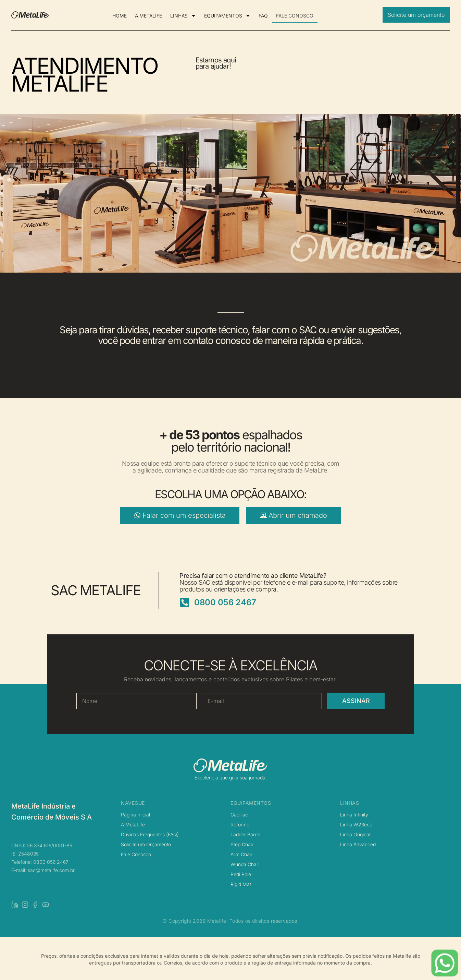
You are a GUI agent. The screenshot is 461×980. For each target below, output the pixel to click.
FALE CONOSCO (295, 16)
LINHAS (183, 16)
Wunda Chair (245, 864)
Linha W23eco (356, 824)
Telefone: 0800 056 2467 (40, 862)
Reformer (241, 824)
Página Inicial (135, 815)
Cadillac (239, 815)
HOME (120, 16)
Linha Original (355, 834)
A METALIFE (148, 16)
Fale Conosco (136, 854)
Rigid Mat (241, 884)
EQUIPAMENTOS (227, 16)
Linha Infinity (354, 815)
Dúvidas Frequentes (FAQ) (150, 834)
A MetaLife (133, 824)
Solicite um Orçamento (146, 844)
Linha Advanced (358, 844)
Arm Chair (241, 854)
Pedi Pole (241, 874)
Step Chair (242, 844)
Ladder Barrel (245, 834)
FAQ (263, 16)
